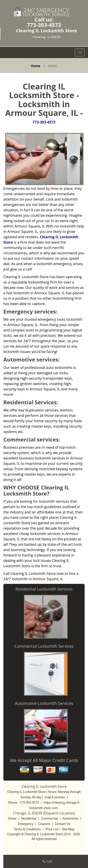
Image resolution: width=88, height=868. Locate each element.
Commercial (49, 818)
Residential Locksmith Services (44, 589)
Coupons (44, 824)
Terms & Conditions (27, 829)
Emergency (25, 824)
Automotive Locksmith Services (44, 703)
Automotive (71, 818)
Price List (52, 829)
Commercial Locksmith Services (44, 646)
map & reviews (55, 797)
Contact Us (63, 824)
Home (35, 66)
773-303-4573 (44, 25)
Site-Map (68, 829)
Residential (29, 818)
